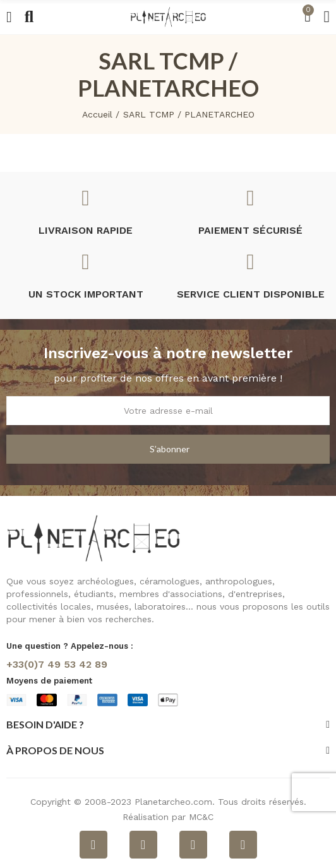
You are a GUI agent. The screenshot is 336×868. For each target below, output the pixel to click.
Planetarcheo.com (173, 802)
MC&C (201, 817)
